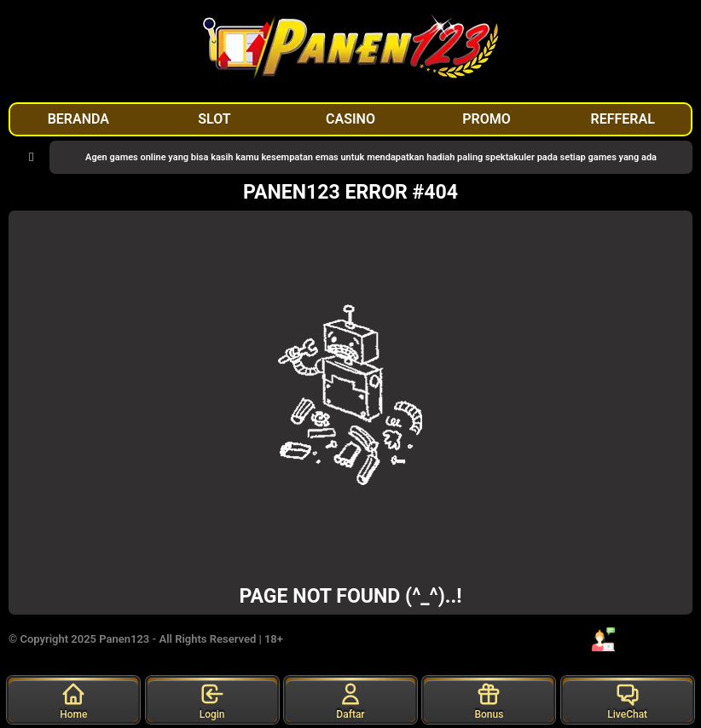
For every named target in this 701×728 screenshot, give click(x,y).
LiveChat (627, 701)
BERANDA (78, 119)
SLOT (214, 119)
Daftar (350, 701)
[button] (31, 157)
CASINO (350, 119)
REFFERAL (623, 119)
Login (212, 701)
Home (73, 701)
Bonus (489, 701)
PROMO (487, 119)
